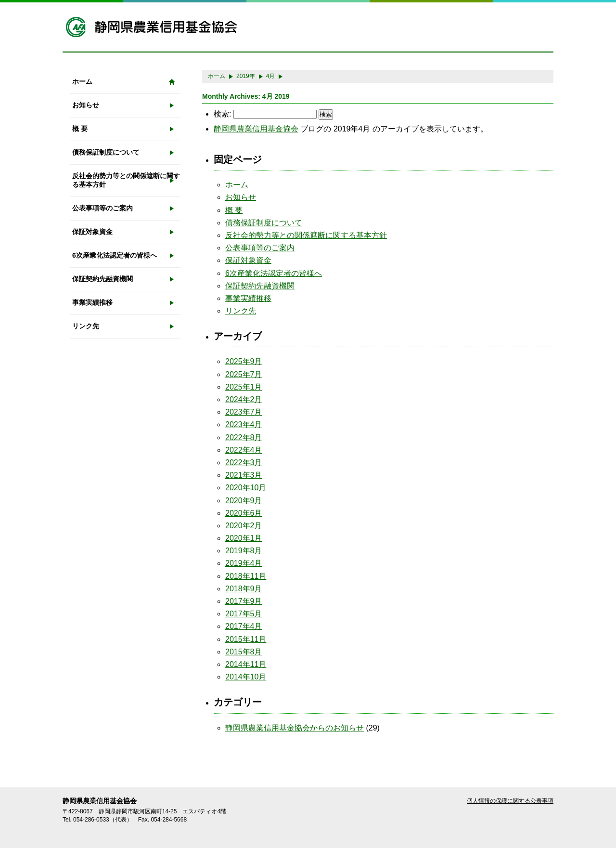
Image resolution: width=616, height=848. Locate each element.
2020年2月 (244, 526)
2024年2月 (244, 399)
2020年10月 (246, 488)
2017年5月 (244, 614)
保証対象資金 (92, 232)
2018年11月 (246, 576)
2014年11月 (246, 664)
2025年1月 (244, 387)
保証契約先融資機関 (103, 279)
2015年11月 (246, 639)
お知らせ (86, 105)
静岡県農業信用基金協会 (256, 129)
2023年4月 (244, 424)
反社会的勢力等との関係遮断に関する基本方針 (126, 180)
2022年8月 (244, 437)
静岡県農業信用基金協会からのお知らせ (295, 728)
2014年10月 (246, 677)
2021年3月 (244, 475)
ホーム (82, 81)
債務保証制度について (106, 152)
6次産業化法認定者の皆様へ (115, 255)
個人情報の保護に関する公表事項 (510, 801)
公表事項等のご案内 (103, 208)
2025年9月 (244, 361)
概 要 (80, 129)
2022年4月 (244, 450)
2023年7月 (244, 412)
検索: (222, 114)
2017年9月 (244, 601)
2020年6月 (244, 513)
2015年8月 (244, 652)
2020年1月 (244, 538)
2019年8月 (244, 551)
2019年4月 (244, 563)
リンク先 (86, 326)
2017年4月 (244, 626)
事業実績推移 (92, 302)
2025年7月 (244, 374)
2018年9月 (244, 589)
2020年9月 (244, 501)
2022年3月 (244, 463)
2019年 (246, 76)
